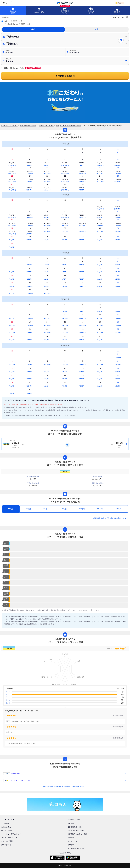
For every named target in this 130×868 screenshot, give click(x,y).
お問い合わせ (6, 845)
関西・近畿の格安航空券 (28, 126)
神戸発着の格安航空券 (46, 126)
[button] (65, 61)
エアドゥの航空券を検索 (13, 21)
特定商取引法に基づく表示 (77, 834)
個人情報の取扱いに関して (77, 848)
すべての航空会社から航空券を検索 (17, 24)
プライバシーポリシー (76, 831)
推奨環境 (71, 838)
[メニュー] (126, 3)
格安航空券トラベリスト (9, 126)
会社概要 (71, 823)
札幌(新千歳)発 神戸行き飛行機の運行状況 (110, 518)
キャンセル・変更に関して (11, 834)
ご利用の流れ (6, 827)
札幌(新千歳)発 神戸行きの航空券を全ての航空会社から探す (65, 787)
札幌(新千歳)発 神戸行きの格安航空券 (69, 126)
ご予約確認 (5, 823)
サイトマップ (72, 841)
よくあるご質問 (7, 841)
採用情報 (71, 845)
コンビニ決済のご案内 (9, 838)
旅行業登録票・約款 (75, 827)
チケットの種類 (7, 831)
